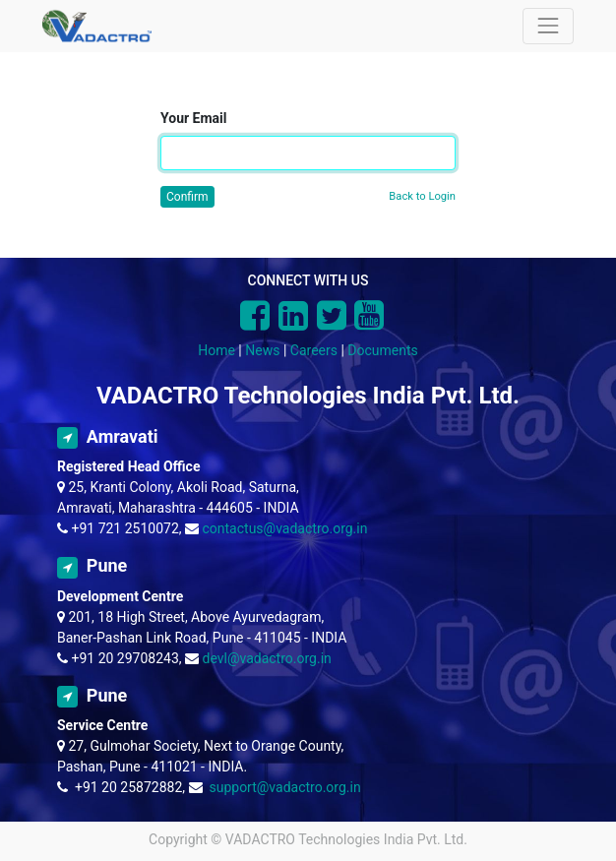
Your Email (193, 118)
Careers (314, 350)
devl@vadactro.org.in (267, 658)
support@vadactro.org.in (284, 787)
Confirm (187, 197)
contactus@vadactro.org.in (285, 528)
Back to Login (422, 196)
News (262, 350)
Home (216, 350)
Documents (382, 350)
